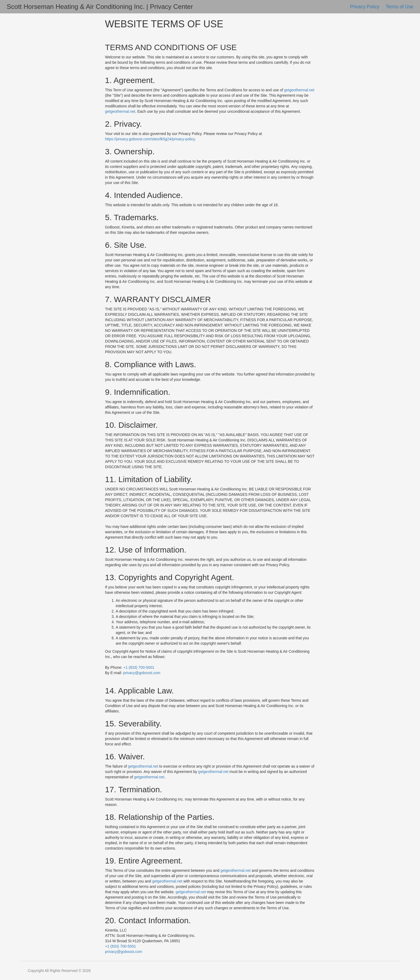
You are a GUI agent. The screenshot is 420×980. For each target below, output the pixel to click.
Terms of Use (400, 7)
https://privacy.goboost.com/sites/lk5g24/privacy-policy (150, 139)
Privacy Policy (365, 7)
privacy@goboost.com (142, 673)
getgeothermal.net (299, 90)
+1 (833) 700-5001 (139, 667)
